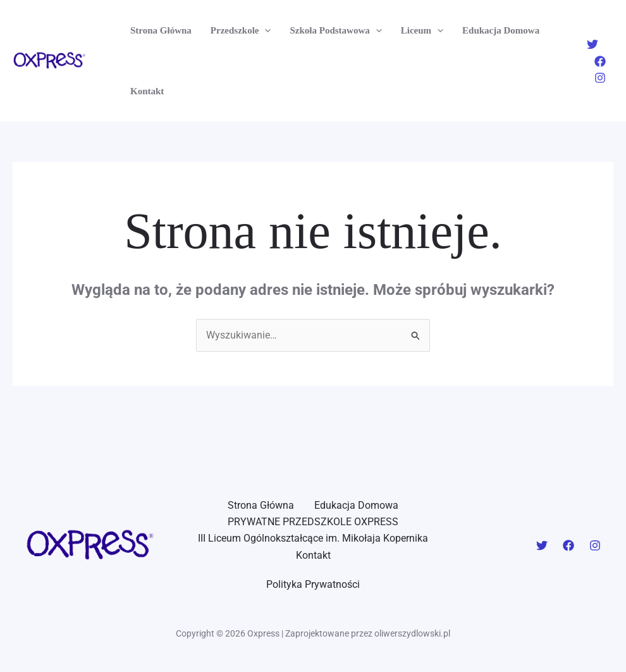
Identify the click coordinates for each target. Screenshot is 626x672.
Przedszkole (241, 30)
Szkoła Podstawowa (335, 30)
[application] (265, 30)
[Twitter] (592, 44)
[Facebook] (600, 61)
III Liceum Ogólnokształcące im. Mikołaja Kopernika (313, 538)
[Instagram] (600, 78)
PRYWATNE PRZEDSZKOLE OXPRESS (313, 522)
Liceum (422, 30)
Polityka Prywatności (313, 584)
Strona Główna (161, 30)
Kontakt (147, 91)
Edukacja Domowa (501, 30)
